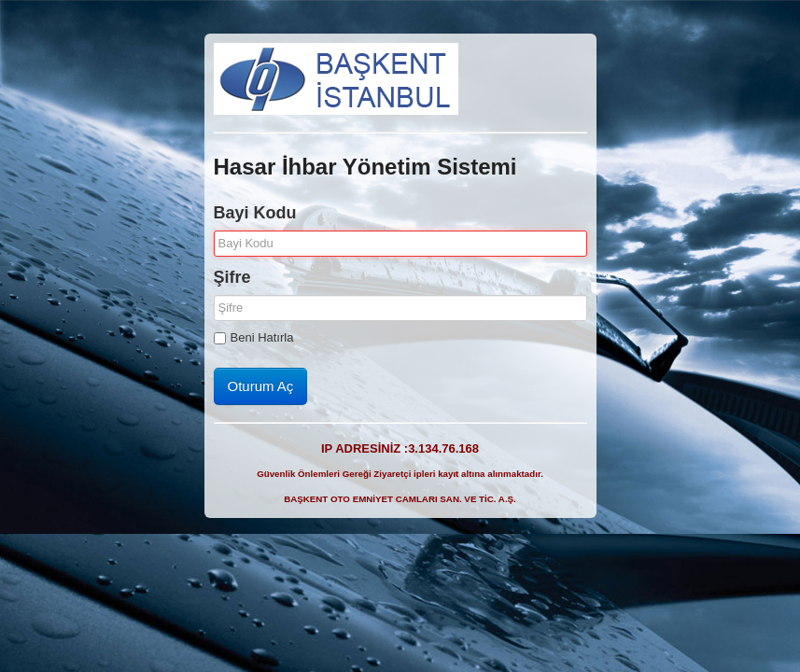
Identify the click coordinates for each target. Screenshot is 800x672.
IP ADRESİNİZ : (400, 448)
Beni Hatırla (254, 337)
